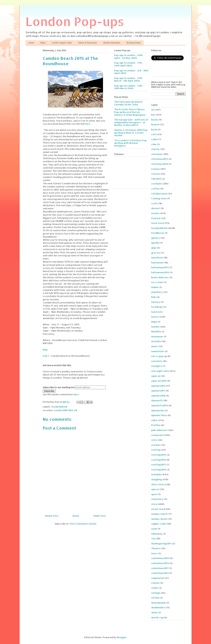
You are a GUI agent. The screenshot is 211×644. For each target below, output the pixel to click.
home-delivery (160, 277)
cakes (155, 139)
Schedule (156, 474)
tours (154, 553)
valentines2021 (160, 573)
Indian (155, 287)
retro (154, 440)
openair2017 (158, 391)
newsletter (158, 351)
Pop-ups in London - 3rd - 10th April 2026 (131, 72)
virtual (155, 598)
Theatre (156, 548)
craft (154, 203)
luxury (155, 317)
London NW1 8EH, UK (66, 410)
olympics (157, 366)
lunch (154, 312)
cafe (154, 134)
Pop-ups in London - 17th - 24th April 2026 (129, 64)
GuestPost (157, 258)
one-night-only (160, 371)
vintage (156, 593)
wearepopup (158, 603)
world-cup (157, 617)
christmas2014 (160, 164)
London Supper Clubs (62, 43)
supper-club (158, 524)
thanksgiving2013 (161, 544)
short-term (158, 484)
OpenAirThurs (159, 415)
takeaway (157, 534)
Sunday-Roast (159, 519)
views (155, 588)
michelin (156, 341)
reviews (156, 445)
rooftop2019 (159, 470)
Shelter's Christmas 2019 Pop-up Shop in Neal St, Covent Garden (131, 133)
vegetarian (158, 578)
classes (156, 174)
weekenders (158, 607)
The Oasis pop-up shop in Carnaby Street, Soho (128, 103)
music (155, 346)
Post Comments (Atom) (83, 524)
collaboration (159, 194)
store (154, 504)
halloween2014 (160, 272)
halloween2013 (160, 267)
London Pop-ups (75, 21)
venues (155, 583)
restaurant (157, 435)
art (153, 110)
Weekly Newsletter (112, 43)
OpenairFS (157, 400)
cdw (154, 144)
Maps (43, 43)
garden (155, 243)
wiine (154, 612)
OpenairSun (158, 410)
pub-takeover (159, 430)
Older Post (99, 516)
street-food (158, 509)
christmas (157, 154)
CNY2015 (156, 179)
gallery (156, 238)
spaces (155, 489)
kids (154, 297)
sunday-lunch (159, 514)
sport (154, 494)
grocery (156, 253)
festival (156, 218)
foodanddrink (59, 407)
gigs (154, 248)
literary (156, 302)
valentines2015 (160, 563)
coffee (155, 189)
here (88, 124)
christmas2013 (160, 159)
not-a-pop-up (159, 356)
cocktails (157, 184)
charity (155, 149)
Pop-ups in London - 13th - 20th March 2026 (129, 87)
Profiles (156, 425)
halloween (157, 263)
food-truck (158, 223)
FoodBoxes (158, 233)
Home (31, 43)
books (155, 120)
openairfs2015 (160, 405)
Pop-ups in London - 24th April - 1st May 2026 (128, 57)
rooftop (156, 450)
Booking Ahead (134, 43)
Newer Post (52, 516)
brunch (155, 124)
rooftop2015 (159, 455)
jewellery (157, 292)
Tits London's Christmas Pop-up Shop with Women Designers (131, 143)
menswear (157, 336)
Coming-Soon (159, 198)
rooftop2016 (159, 460)
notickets (157, 361)
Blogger (122, 637)
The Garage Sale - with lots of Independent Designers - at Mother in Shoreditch (131, 122)
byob (154, 129)
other (154, 420)
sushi (154, 529)
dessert (156, 208)
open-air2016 (159, 381)
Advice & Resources (88, 43)
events (155, 213)
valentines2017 (160, 568)
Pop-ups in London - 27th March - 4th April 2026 (128, 79)
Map (45, 350)
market (155, 327)
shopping (156, 479)
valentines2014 (160, 558)
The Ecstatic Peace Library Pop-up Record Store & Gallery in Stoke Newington (130, 112)
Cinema (155, 169)
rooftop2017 (158, 465)
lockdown (157, 307)
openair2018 (158, 396)
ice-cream (157, 282)
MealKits (156, 331)
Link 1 (46, 356)
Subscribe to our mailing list (59, 387)
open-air (156, 376)
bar (153, 115)
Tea (153, 539)
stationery (157, 499)
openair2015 (158, 386)
